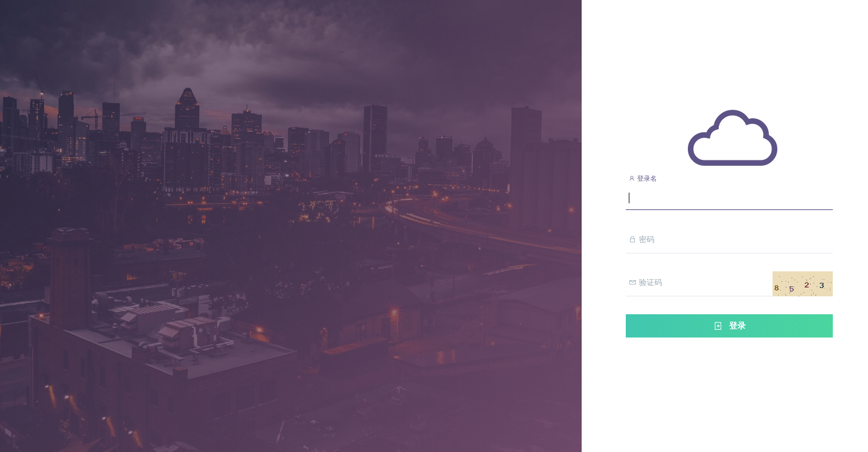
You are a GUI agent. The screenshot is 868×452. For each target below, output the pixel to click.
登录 (729, 326)
